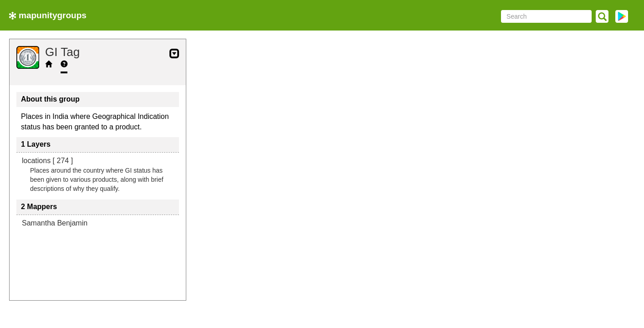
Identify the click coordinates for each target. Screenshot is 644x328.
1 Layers (36, 144)
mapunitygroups (48, 15)
